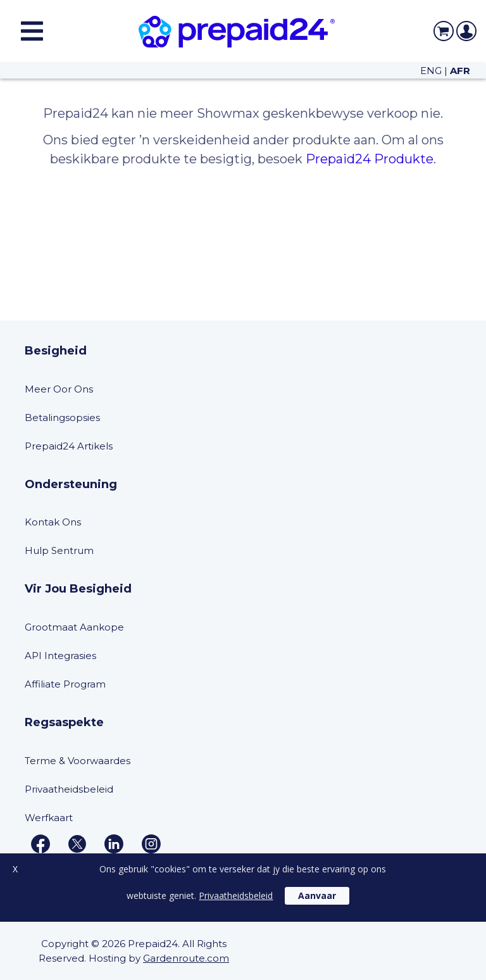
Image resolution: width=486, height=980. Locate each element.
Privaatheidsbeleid (69, 789)
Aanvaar (317, 897)
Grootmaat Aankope (74, 627)
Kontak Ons (53, 522)
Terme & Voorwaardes (78, 761)
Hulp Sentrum (59, 550)
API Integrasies (60, 656)
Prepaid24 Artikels (69, 446)
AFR (460, 71)
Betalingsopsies (62, 418)
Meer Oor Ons (59, 389)
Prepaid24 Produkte (370, 159)
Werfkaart (49, 818)
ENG (431, 71)
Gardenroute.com (186, 958)
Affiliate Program (65, 684)
